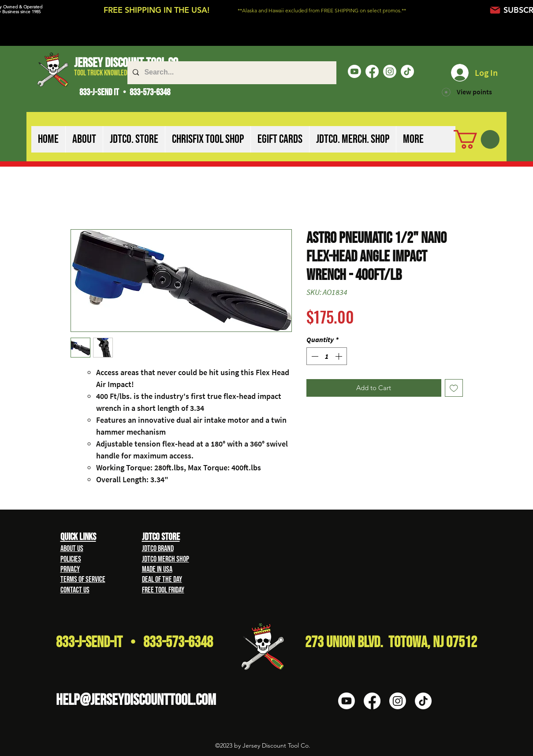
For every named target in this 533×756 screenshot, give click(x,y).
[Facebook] (372, 71)
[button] (84, 139)
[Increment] (339, 356)
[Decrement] (314, 356)
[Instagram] (390, 71)
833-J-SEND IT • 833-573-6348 (125, 92)
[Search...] (231, 73)
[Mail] (495, 10)
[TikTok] (407, 71)
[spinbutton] (327, 356)
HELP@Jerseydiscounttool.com (136, 700)
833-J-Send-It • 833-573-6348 (134, 642)
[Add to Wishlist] (454, 388)
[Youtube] (354, 71)
